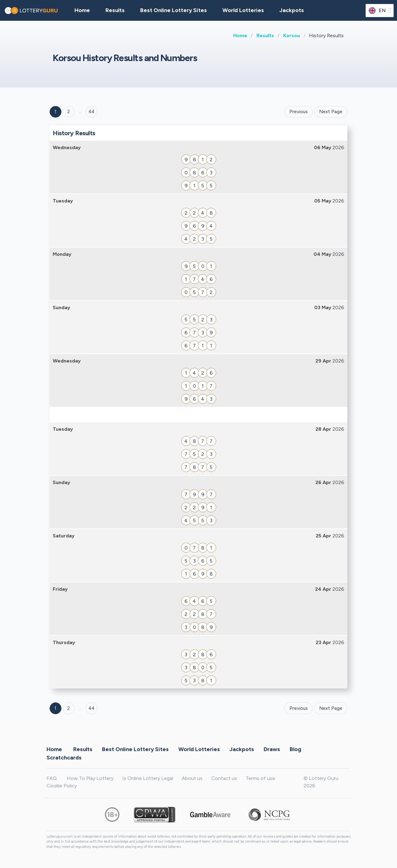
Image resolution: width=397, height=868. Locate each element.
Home (240, 36)
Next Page (331, 112)
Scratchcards (64, 758)
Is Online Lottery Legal (148, 778)
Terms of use (260, 778)
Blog (295, 749)
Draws (272, 749)
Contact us (224, 778)
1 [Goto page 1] (56, 112)
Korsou (292, 36)
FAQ (52, 778)
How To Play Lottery (90, 778)
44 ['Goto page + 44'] (91, 112)
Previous (299, 112)
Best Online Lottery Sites (174, 10)
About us (192, 778)
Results (265, 36)
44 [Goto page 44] (91, 708)
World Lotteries (243, 10)
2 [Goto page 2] (69, 112)
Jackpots (292, 10)
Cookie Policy (62, 786)
